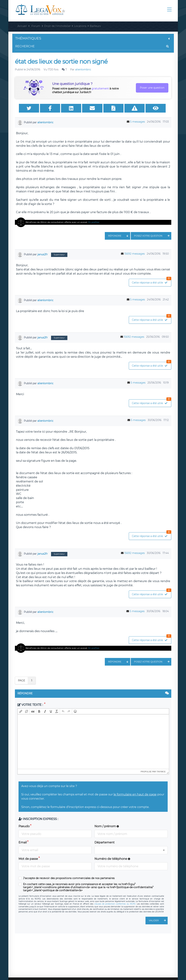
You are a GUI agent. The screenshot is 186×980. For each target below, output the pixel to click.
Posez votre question (153, 236)
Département (105, 842)
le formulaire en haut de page (135, 794)
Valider (158, 921)
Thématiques (93, 38)
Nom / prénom (107, 826)
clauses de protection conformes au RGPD (115, 904)
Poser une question (152, 88)
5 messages (138, 122)
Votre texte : (31, 705)
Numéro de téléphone (112, 859)
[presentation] (21, 711)
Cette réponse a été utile (151, 282)
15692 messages (135, 254)
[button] (21, 711)
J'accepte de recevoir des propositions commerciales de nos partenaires (69, 878)
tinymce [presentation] (161, 772)
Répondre (119, 236)
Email (23, 842)
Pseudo (24, 826)
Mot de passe (28, 859)
